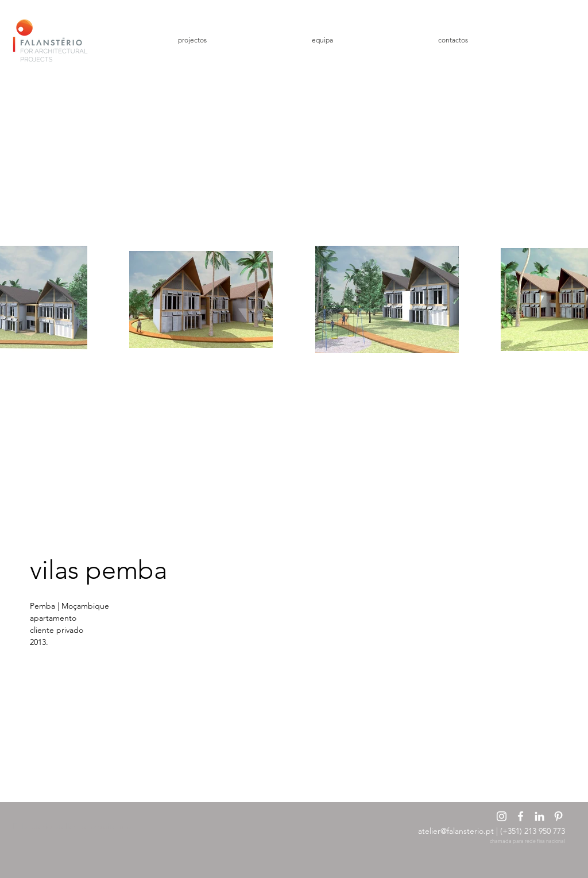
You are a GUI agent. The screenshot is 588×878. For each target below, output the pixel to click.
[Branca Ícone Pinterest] (558, 816)
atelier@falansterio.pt (456, 831)
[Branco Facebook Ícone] (521, 816)
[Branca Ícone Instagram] (502, 816)
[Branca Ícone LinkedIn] (539, 816)
